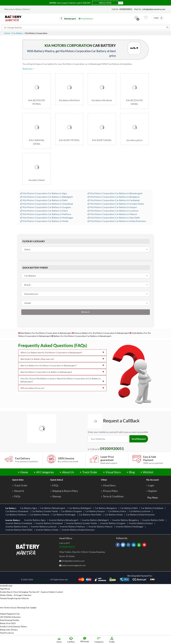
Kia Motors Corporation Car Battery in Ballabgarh (47, 197)
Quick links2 (57, 480)
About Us (68, 472)
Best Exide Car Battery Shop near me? (62, 359)
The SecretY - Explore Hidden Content (46, 592)
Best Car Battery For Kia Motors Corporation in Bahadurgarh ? (62, 365)
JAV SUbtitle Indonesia (10, 617)
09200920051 (126, 9)
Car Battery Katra (118, 511)
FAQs (17, 496)
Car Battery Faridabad (153, 508)
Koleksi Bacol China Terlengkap (14, 592)
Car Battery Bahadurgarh (53, 508)
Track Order (90, 472)
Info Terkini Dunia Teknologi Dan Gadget (18, 608)
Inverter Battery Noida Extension (79, 530)
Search (86, 312)
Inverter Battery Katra (17, 526)
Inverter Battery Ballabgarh (96, 520)
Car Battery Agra (29, 508)
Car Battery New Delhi (91, 514)
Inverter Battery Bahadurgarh (64, 520)
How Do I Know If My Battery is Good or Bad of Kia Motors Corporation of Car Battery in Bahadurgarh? (62, 380)
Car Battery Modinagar (65, 514)
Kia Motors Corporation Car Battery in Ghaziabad (47, 204)
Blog (132, 472)
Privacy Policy (110, 491)
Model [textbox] (28, 303)
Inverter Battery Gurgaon (113, 523)
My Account (153, 480)
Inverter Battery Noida (47, 530)
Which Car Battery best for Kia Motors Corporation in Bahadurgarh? (62, 352)
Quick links (18, 480)
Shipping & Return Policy (65, 491)
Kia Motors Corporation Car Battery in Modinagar (47, 218)
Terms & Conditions (113, 496)
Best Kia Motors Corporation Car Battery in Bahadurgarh (62, 372)
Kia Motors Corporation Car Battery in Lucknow (113, 211)
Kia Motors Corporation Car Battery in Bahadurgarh (115, 193)
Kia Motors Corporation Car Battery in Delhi (44, 200)
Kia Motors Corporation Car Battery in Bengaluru (114, 197)
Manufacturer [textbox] (31, 294)
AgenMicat (5, 589)
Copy (121, 3)
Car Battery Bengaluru (106, 508)
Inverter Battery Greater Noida (82, 523)
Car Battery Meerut (40, 514)
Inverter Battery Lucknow (44, 526)
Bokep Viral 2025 (8, 623)
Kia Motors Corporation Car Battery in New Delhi (114, 218)
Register (153, 491)
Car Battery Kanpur (96, 511)
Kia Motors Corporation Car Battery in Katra (44, 211)
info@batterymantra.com (154, 9)
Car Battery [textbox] (30, 276)
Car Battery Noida (114, 514)
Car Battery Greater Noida (45, 511)
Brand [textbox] (27, 285)
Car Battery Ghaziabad (17, 511)
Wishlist (148, 472)
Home (7, 33)
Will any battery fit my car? (62, 388)
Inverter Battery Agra (35, 520)
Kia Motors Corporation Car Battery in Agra (44, 193)
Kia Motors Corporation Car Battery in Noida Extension (117, 221)
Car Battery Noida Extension (141, 514)
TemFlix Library (7, 633)
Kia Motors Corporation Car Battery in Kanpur (112, 207)
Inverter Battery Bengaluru (126, 520)
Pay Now (153, 497)
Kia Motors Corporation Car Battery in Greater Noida (116, 204)
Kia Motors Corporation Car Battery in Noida (44, 221)
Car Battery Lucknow (140, 511)
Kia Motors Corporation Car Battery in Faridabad (114, 200)
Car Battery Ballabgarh (80, 508)
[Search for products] (85, 27)
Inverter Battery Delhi (154, 520)
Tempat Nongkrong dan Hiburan (14, 598)
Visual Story (113, 472)
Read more (28, 69)
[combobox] (86, 249)
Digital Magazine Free (10, 614)
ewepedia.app (6, 586)
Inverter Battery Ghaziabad (50, 523)
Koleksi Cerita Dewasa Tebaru (13, 626)
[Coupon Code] (105, 3)
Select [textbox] (27, 249)
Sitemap (57, 496)
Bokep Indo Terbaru (9, 630)
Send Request (139, 439)
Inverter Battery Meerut (101, 526)
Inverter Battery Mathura (73, 526)
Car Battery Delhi (129, 508)
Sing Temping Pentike (10, 620)
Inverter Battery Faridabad (19, 523)
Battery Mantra (41, 579)
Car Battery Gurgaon (72, 511)
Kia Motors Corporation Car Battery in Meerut (112, 214)
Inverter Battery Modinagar (130, 526)
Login (151, 485)
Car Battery (18, 33)
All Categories (45, 472)
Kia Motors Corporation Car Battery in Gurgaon (46, 207)
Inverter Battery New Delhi (19, 530)
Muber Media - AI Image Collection (16, 595)
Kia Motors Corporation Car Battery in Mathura (46, 214)
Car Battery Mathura (16, 514)
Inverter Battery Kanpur (141, 523)
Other (104, 480)
